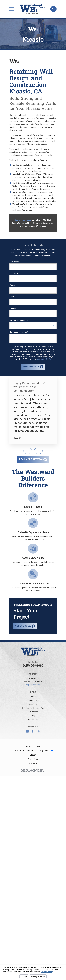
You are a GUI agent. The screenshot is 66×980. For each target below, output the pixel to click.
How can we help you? (19, 332)
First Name (14, 262)
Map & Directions (33, 684)
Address (13, 308)
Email (12, 297)
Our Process (33, 712)
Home (33, 696)
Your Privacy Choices (44, 751)
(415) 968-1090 (33, 666)
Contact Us (33, 719)
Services (33, 704)
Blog (33, 715)
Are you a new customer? (20, 320)
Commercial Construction (33, 708)
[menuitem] (33, 755)
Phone (12, 285)
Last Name (14, 273)
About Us (33, 700)
